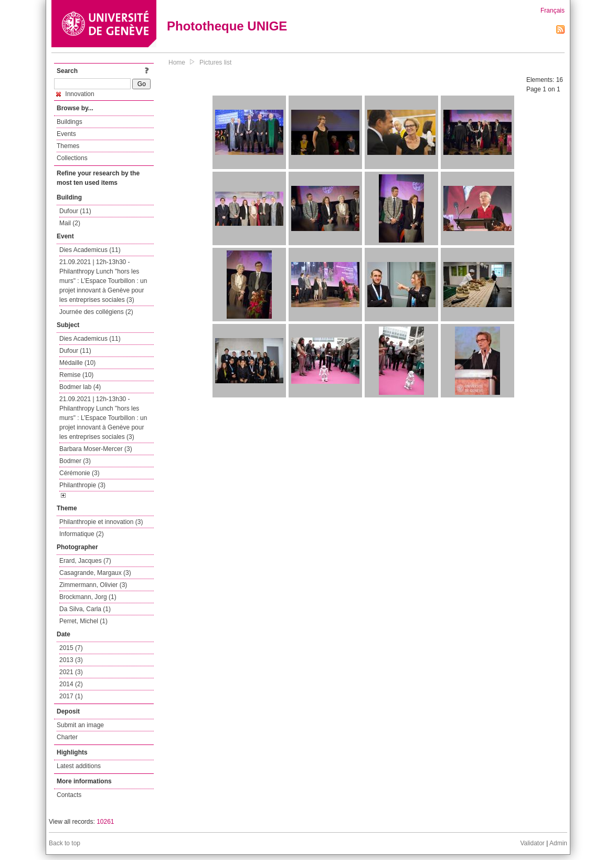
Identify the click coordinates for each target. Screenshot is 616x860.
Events (66, 134)
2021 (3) (71, 672)
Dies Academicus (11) (90, 250)
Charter (67, 737)
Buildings (70, 122)
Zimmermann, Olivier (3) (93, 585)
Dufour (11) (75, 211)
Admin (558, 843)
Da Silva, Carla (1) (85, 609)
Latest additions (79, 766)
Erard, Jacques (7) (85, 561)
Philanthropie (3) (82, 485)
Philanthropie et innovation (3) (101, 522)
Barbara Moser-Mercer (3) (96, 449)
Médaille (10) (77, 363)
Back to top (65, 843)
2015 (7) (71, 648)
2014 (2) (71, 684)
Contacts (69, 795)
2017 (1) (71, 696)
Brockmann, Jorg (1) (88, 597)
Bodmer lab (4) (80, 387)
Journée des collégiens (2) (96, 312)
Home (177, 62)
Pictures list (215, 62)
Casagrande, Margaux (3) (95, 573)
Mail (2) (70, 223)
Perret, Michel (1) (83, 621)
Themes (68, 146)
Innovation (75, 94)
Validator (532, 843)
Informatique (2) (82, 534)
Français (553, 11)
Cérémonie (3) (79, 473)
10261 (105, 822)
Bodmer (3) (75, 461)
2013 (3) (71, 660)
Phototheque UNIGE (227, 26)
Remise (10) (76, 375)
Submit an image (80, 725)
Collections (72, 158)
